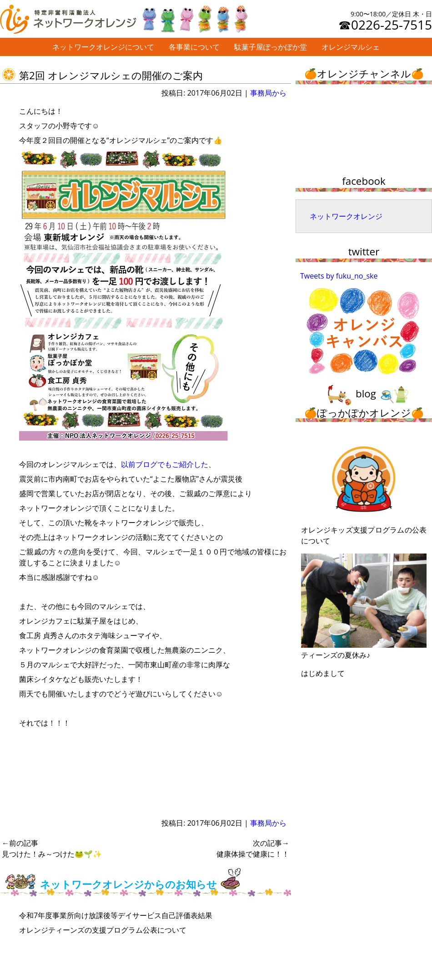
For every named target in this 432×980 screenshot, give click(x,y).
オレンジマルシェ (351, 47)
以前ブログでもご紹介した (165, 464)
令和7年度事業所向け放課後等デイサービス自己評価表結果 (116, 915)
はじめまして (323, 673)
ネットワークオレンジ (346, 216)
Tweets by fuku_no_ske (339, 276)
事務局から (268, 93)
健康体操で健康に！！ (253, 848)
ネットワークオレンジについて (103, 47)
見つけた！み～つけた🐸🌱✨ (52, 848)
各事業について (194, 47)
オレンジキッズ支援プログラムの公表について (364, 490)
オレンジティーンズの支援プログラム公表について (103, 930)
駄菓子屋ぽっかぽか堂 (271, 47)
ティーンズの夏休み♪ (364, 607)
